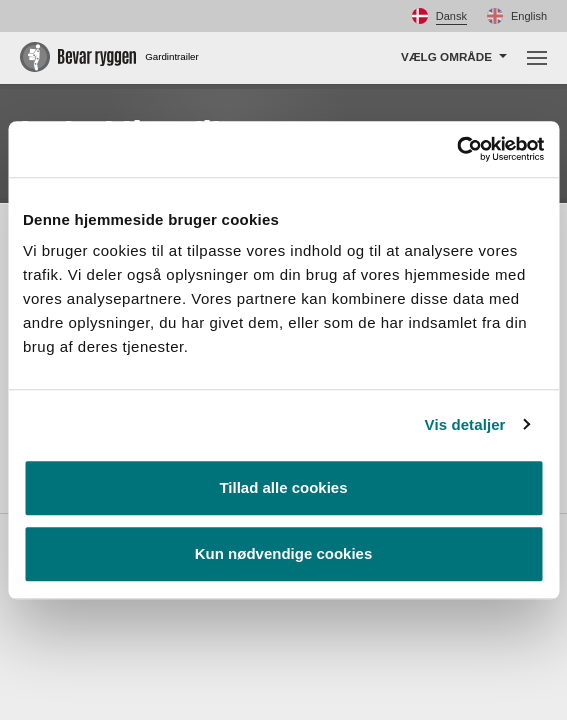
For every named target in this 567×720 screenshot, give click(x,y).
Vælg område (446, 56)
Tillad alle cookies (283, 487)
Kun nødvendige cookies (284, 553)
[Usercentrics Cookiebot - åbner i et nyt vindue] (456, 149)
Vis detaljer (465, 424)
